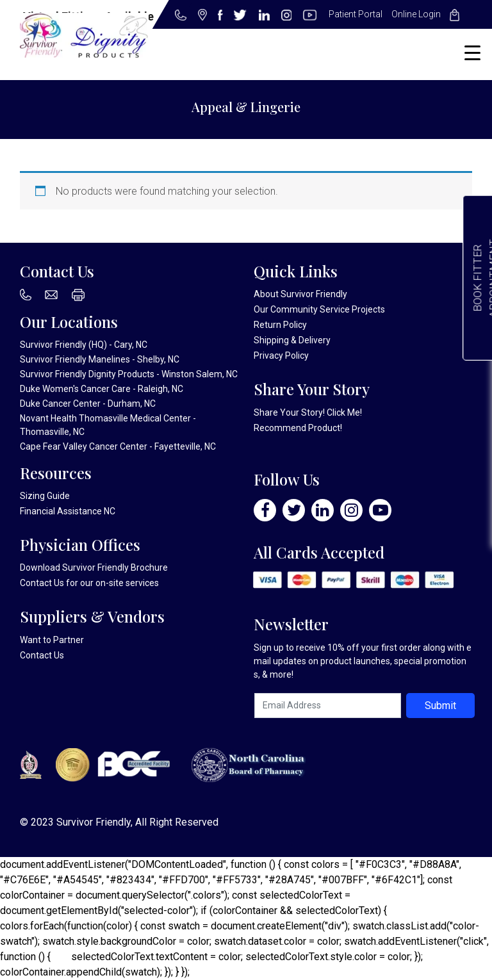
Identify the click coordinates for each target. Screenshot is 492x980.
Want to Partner (52, 640)
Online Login (416, 14)
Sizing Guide (45, 496)
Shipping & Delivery (292, 340)
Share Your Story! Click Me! (308, 412)
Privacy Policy (281, 355)
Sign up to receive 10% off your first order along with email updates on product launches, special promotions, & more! (363, 661)
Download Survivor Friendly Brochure (94, 568)
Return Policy (280, 325)
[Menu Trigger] (472, 53)
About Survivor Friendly (300, 294)
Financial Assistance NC (68, 511)
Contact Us (42, 583)
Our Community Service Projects (319, 309)
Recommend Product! (298, 428)
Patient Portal (356, 14)
